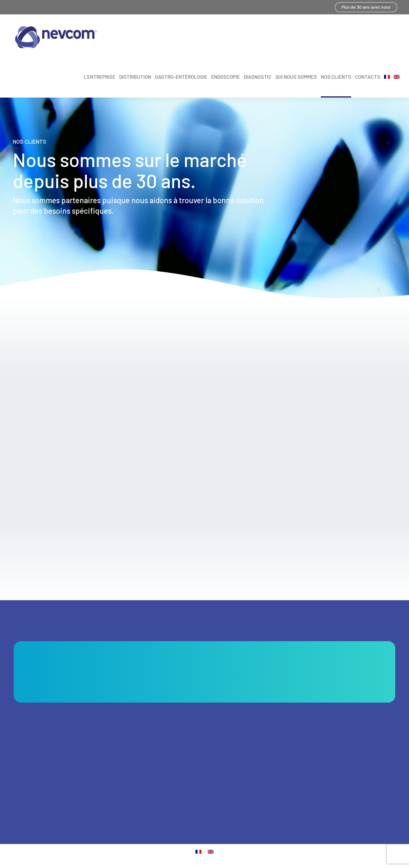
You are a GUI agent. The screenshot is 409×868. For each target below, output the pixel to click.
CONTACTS (368, 77)
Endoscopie (226, 77)
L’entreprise (100, 77)
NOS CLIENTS (336, 77)
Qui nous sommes (296, 77)
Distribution (135, 77)
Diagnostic (258, 77)
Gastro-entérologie (181, 77)
